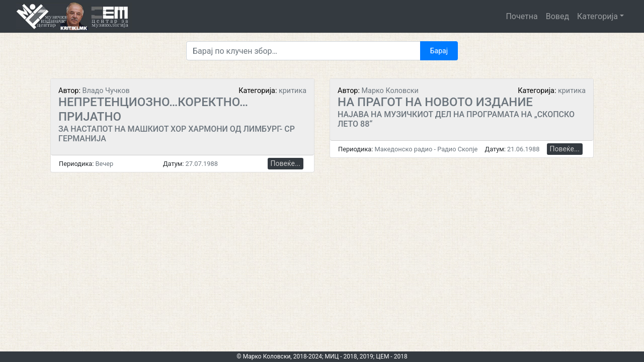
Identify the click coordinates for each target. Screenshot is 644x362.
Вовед (557, 16)
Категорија (597, 16)
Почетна (521, 16)
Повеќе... (286, 163)
